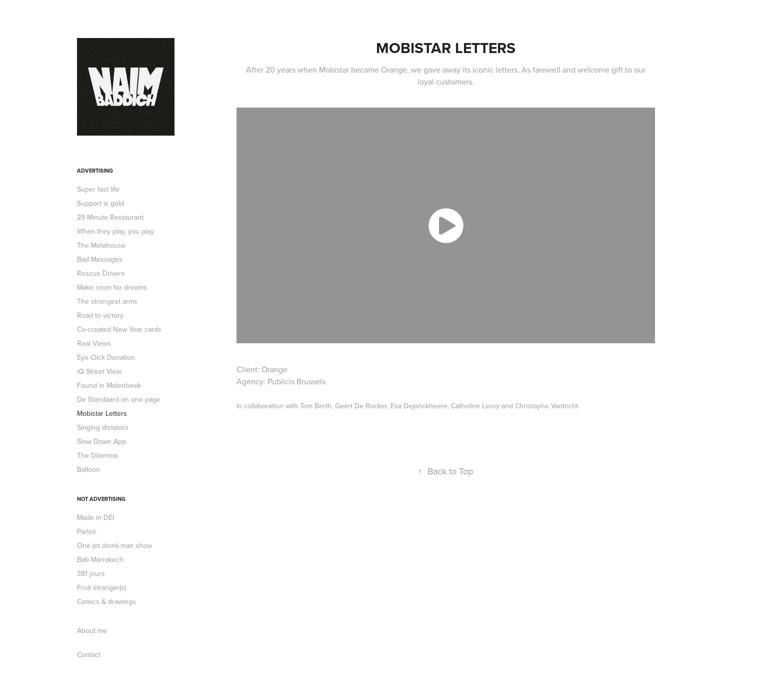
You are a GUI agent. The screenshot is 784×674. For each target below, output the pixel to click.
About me (92, 630)
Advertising (95, 171)
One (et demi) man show (114, 545)
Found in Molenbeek (109, 385)
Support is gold (100, 203)
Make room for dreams (112, 287)
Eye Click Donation (106, 357)
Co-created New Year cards (119, 329)
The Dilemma (97, 455)
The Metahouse (101, 245)
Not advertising (101, 499)
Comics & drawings (106, 601)
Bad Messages (100, 259)
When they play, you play (115, 231)
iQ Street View (99, 371)
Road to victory (100, 315)
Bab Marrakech (100, 559)
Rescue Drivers (101, 273)
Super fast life (98, 189)
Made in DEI (95, 517)
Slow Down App (101, 441)
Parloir (87, 531)
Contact (89, 654)
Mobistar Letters (102, 413)
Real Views (94, 343)
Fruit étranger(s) (101, 587)
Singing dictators (103, 427)
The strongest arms (107, 301)
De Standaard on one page (119, 399)
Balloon (88, 469)
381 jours (91, 573)
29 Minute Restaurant (110, 217)
